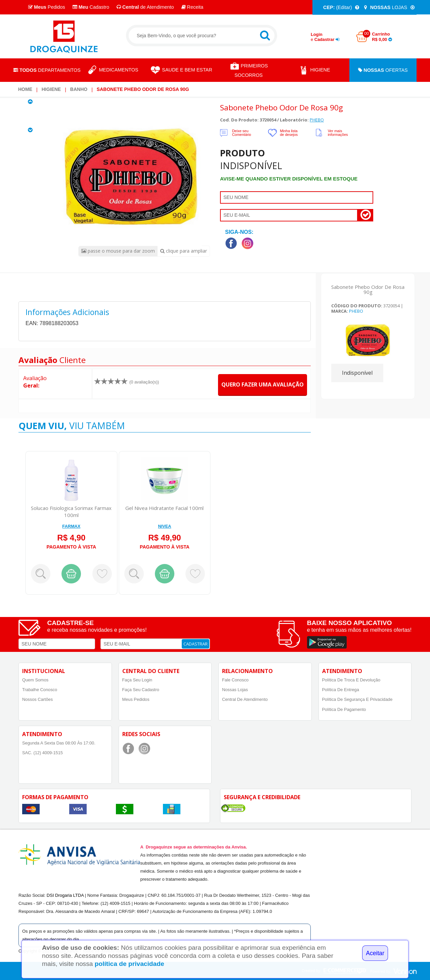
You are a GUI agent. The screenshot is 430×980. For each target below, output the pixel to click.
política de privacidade (130, 964)
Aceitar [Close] (375, 953)
